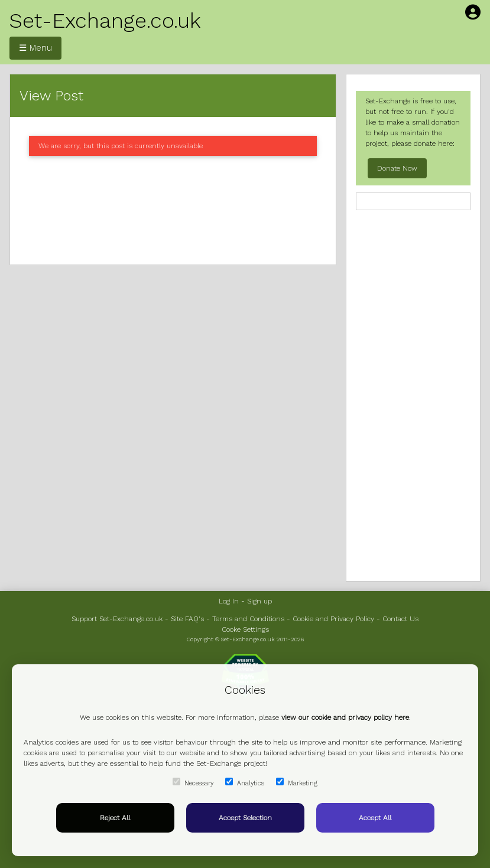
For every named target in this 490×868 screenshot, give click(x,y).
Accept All (375, 818)
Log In (229, 601)
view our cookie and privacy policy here (345, 717)
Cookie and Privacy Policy (333, 619)
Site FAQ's (187, 619)
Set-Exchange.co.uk (105, 21)
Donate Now (397, 168)
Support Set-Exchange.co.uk (117, 619)
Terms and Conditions (248, 619)
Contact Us (400, 619)
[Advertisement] (173, 210)
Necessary (193, 782)
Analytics (245, 782)
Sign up (259, 601)
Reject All (115, 818)
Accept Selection (245, 818)
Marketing (297, 782)
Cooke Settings (245, 629)
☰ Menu (35, 48)
